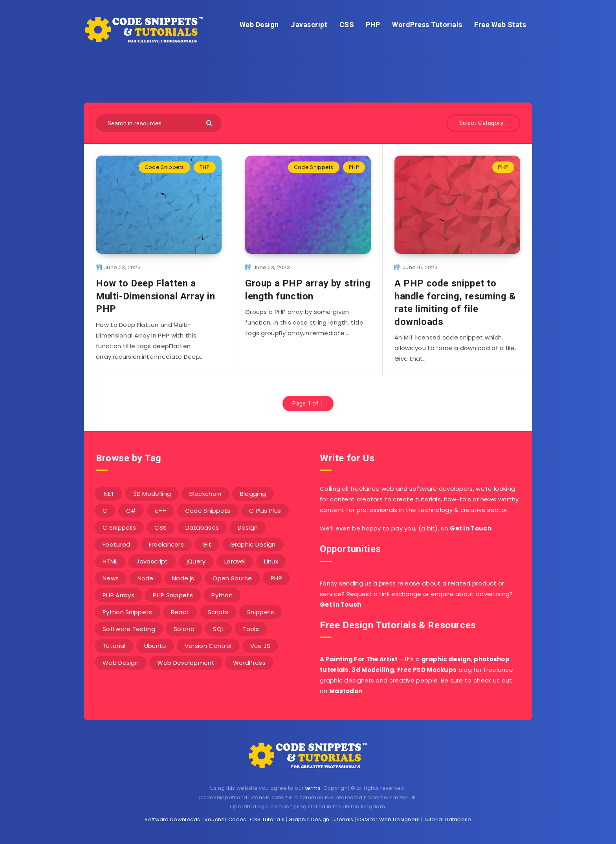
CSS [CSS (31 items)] (160, 527)
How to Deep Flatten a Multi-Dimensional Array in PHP (156, 296)
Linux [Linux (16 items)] (271, 561)
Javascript (309, 25)
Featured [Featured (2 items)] (116, 544)
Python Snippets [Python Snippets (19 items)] (127, 612)
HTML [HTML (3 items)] (110, 561)
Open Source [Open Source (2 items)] (232, 578)
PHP (373, 25)
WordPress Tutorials (427, 25)
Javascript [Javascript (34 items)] (152, 561)
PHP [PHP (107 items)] (276, 578)
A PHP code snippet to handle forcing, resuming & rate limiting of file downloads (455, 302)
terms (313, 788)
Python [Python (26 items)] (222, 595)
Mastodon (346, 691)
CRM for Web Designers (388, 819)
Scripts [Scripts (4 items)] (218, 612)
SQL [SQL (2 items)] (218, 629)
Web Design (259, 25)
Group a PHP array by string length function (308, 290)
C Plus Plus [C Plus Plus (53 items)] (265, 511)
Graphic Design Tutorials (321, 819)
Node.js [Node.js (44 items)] (183, 578)
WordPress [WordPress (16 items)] (249, 663)
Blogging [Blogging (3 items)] (253, 494)
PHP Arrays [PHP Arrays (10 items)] (118, 595)
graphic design (446, 659)
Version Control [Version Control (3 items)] (208, 646)
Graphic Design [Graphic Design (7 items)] (253, 544)
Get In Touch (471, 528)
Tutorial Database (448, 819)
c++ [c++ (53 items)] (161, 511)
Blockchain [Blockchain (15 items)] (205, 494)
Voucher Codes (225, 819)
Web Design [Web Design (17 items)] (121, 663)
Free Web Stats (500, 25)
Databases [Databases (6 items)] (202, 527)
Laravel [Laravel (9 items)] (235, 561)
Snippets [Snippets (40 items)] (260, 612)
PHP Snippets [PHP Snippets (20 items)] (173, 595)
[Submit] (210, 122)
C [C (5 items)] (105, 511)
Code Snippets (164, 167)
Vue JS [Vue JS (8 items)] (260, 646)
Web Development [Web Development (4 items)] (186, 663)
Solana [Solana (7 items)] (184, 629)
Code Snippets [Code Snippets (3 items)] (208, 511)
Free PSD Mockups (427, 670)
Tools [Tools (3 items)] (251, 629)
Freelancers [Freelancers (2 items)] (166, 544)
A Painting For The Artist (359, 659)
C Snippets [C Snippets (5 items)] (119, 527)
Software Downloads (172, 819)
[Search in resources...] (159, 123)
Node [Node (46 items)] (146, 578)
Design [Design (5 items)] (248, 527)
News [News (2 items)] (111, 578)
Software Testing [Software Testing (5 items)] (129, 629)
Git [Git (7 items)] (207, 544)
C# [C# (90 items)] (131, 511)
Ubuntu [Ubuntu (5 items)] (155, 646)
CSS (347, 25)
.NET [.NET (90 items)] (108, 494)
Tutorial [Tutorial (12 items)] (114, 646)
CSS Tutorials (267, 819)
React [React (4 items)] (180, 612)
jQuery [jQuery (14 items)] (196, 561)
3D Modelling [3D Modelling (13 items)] (152, 494)
